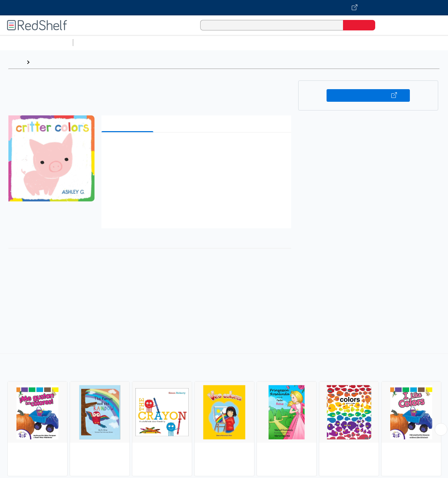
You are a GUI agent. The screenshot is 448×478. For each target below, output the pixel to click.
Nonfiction (424, 42)
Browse (43, 62)
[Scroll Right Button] (441, 429)
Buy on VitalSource (368, 95)
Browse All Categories (36, 42)
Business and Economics (272, 42)
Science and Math (137, 42)
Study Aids (94, 42)
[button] (198, 148)
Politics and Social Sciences (345, 42)
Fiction (396, 42)
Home (16, 62)
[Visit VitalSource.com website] (224, 8)
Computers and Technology (200, 42)
